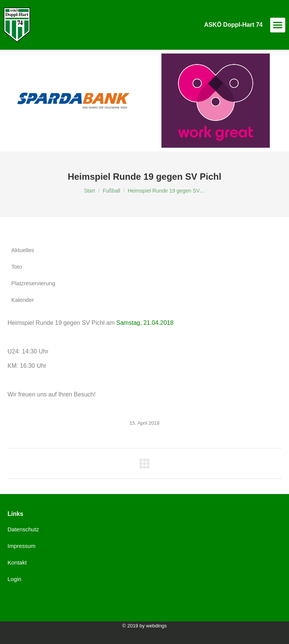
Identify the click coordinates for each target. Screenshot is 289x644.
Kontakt (17, 562)
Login (14, 579)
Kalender (23, 300)
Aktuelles (23, 250)
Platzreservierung (33, 283)
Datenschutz (23, 529)
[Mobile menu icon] (278, 25)
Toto (17, 267)
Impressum (21, 546)
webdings (156, 626)
